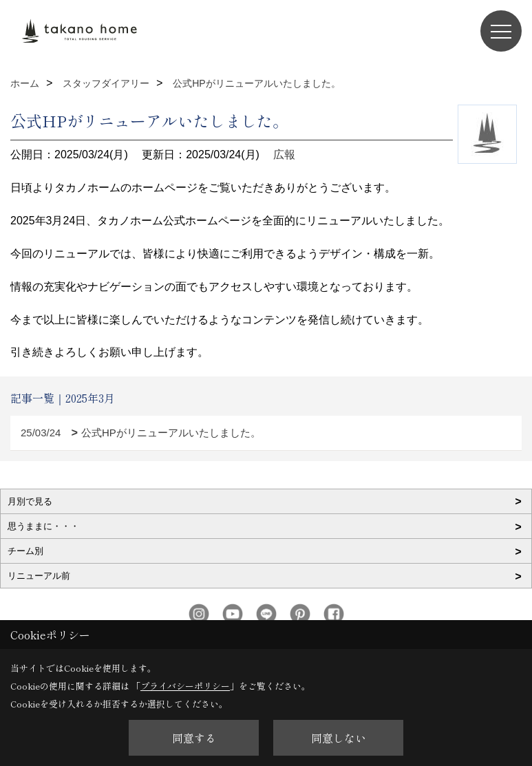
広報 (284, 155)
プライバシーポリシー (185, 686)
